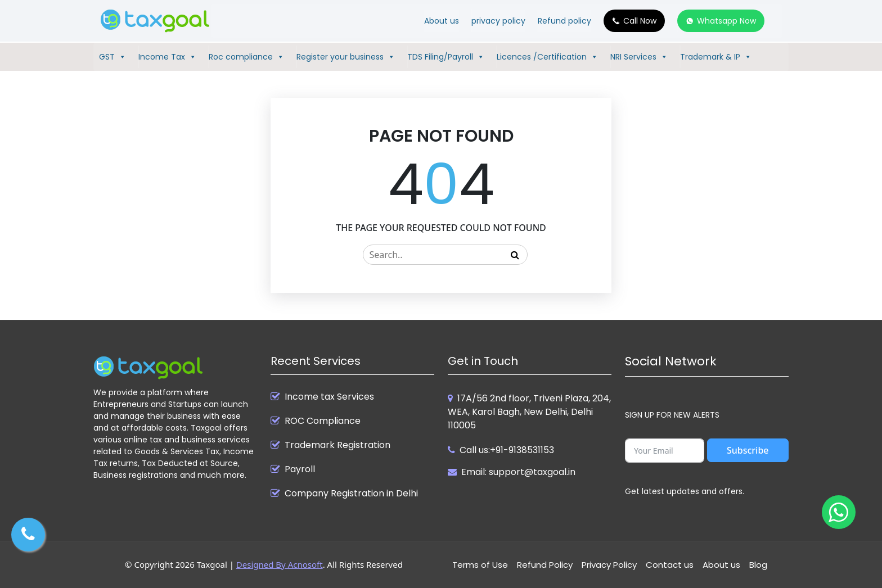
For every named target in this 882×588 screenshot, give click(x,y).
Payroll (300, 469)
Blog (758, 565)
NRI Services (639, 57)
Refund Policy (545, 565)
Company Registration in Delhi (351, 494)
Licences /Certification (547, 57)
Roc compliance (246, 57)
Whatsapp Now (726, 21)
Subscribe (748, 450)
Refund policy (564, 21)
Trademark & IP (716, 57)
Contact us (670, 565)
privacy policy (498, 21)
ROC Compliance (323, 421)
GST (112, 57)
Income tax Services (329, 397)
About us (442, 21)
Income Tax (167, 57)
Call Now (640, 21)
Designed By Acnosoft (280, 564)
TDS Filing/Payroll (446, 57)
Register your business (346, 57)
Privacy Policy (609, 565)
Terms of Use (480, 565)
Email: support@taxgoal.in (518, 472)
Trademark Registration (337, 445)
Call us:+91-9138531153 (507, 450)
